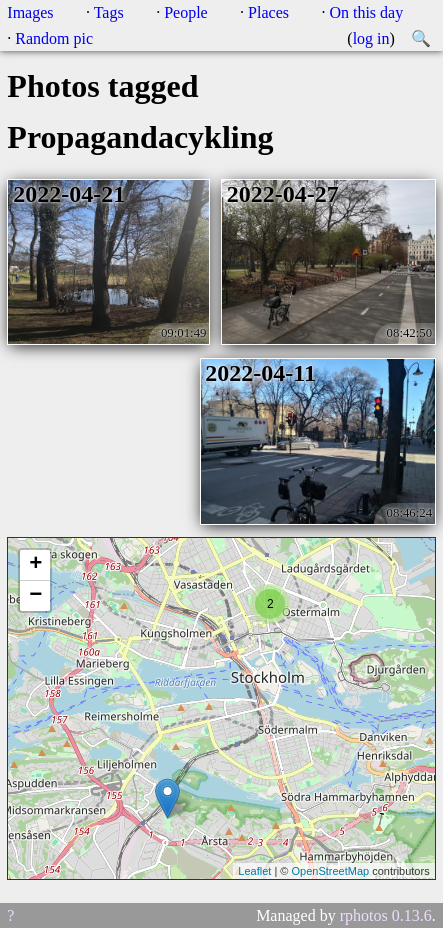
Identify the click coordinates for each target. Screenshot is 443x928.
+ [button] (35, 565)
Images (30, 12)
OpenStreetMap (330, 871)
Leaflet (254, 871)
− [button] (35, 596)
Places (268, 12)
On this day (366, 12)
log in (371, 38)
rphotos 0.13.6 (386, 915)
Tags (109, 12)
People (186, 12)
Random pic (54, 38)
